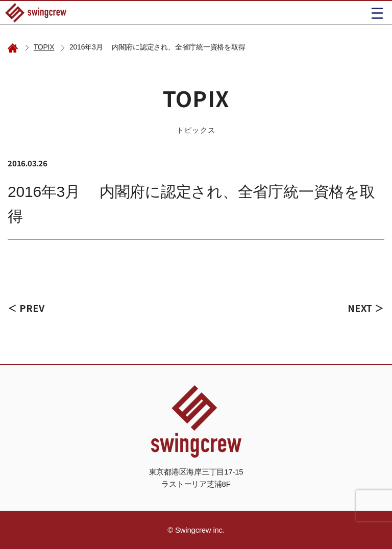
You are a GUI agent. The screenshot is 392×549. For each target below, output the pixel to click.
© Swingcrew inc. (196, 530)
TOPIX (44, 47)
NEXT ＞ (366, 308)
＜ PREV (26, 308)
